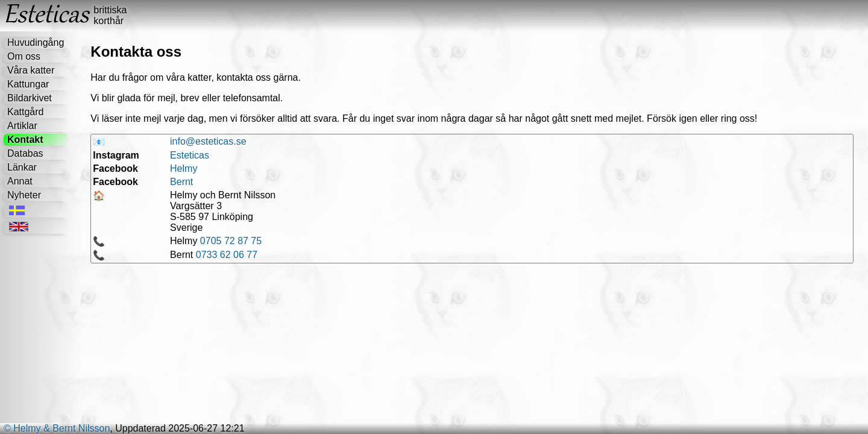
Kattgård (25, 112)
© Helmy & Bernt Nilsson (57, 428)
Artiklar (22, 126)
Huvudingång (36, 42)
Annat (20, 181)
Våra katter (31, 70)
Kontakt (25, 140)
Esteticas (190, 155)
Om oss (24, 56)
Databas (25, 153)
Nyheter (24, 195)
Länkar (22, 167)
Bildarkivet (30, 98)
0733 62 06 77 (227, 255)
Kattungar (28, 84)
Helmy (184, 168)
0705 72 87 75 (231, 241)
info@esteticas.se (208, 141)
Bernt (181, 182)
